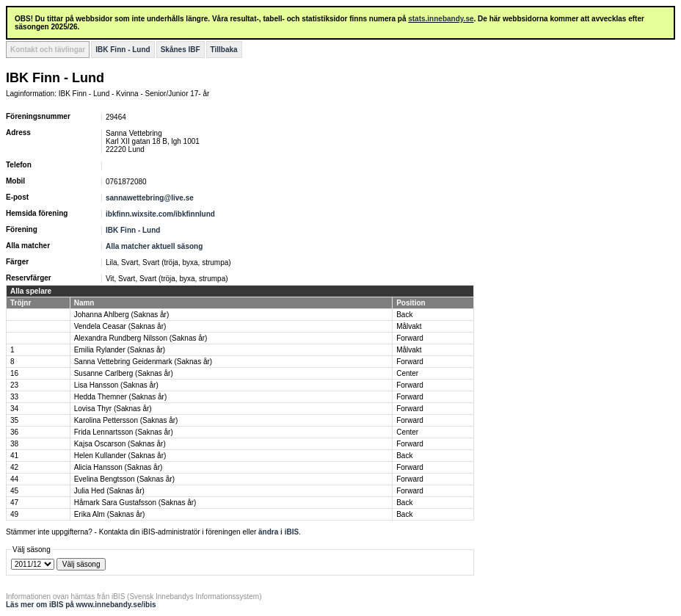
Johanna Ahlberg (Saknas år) (122, 315)
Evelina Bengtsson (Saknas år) (124, 479)
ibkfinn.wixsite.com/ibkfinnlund (160, 214)
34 (14, 409)
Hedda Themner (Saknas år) (121, 397)
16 (14, 373)
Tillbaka (224, 50)
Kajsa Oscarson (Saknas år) (120, 444)
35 (14, 420)
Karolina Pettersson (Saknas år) (126, 420)
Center (407, 373)
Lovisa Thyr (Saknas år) (113, 409)
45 (14, 491)
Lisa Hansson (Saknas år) (116, 385)
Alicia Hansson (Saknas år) (119, 467)
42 (14, 467)
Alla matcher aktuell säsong (154, 246)
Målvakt (409, 326)
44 (14, 479)
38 (14, 444)
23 (14, 385)
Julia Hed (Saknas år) (109, 491)
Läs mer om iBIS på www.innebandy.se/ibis (81, 605)
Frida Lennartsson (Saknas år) (124, 432)
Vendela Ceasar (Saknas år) (120, 326)
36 (14, 432)
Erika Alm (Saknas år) (110, 514)
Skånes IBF (181, 50)
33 (14, 397)
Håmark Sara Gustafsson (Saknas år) (135, 503)
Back (404, 315)
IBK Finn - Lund (123, 50)
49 (14, 514)
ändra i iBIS (278, 532)
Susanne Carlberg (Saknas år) (124, 373)
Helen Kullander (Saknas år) (120, 456)
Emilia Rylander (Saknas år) (120, 350)
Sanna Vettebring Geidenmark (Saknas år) (143, 362)
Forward (410, 338)
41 (14, 456)
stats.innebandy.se (441, 19)
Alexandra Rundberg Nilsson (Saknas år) (141, 338)
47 (14, 503)
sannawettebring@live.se (150, 198)
